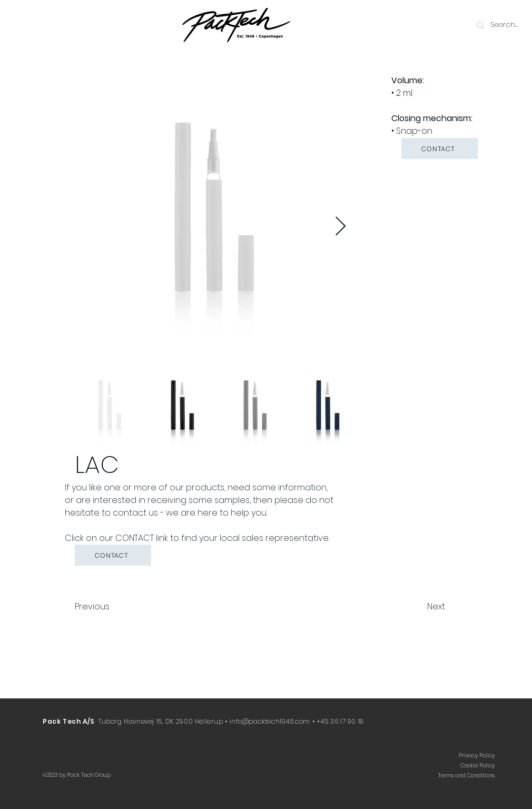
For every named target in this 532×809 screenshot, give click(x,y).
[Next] (419, 607)
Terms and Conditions (466, 776)
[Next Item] (341, 227)
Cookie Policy (477, 766)
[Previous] (110, 607)
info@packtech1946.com (270, 721)
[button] (440, 149)
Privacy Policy (477, 756)
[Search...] (508, 25)
